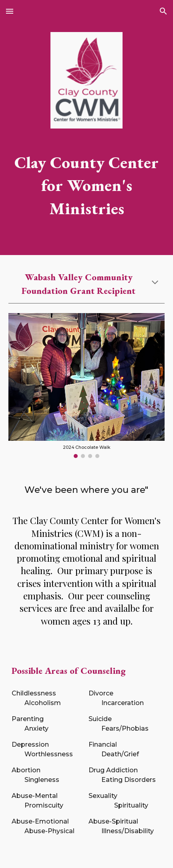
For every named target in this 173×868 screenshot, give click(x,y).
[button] (10, 11)
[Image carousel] (86, 386)
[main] (86, 185)
